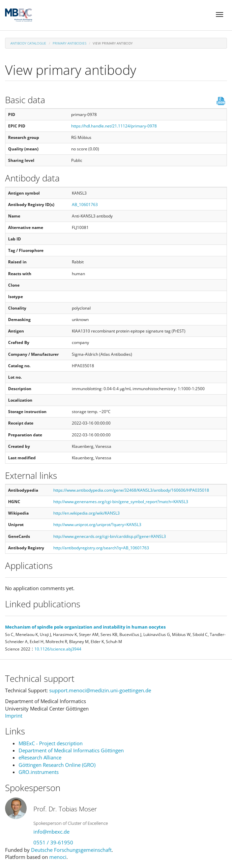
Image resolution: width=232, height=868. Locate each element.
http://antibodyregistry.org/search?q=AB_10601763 (101, 548)
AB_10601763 (85, 205)
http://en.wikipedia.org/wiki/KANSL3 (86, 513)
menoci (58, 857)
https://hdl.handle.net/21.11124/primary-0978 (114, 126)
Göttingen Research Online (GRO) (57, 765)
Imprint (14, 716)
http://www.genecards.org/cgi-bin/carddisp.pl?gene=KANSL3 (110, 536)
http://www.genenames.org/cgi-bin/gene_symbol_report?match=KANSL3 (121, 502)
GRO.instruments (39, 772)
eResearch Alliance (40, 757)
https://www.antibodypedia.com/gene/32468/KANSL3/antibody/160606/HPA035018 (131, 490)
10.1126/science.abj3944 (58, 649)
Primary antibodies (69, 43)
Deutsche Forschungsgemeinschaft (71, 850)
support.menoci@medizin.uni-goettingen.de (100, 690)
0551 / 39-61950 (53, 842)
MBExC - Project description (51, 743)
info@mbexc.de (51, 832)
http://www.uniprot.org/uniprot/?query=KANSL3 (97, 525)
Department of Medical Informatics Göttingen (71, 750)
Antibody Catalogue (28, 43)
